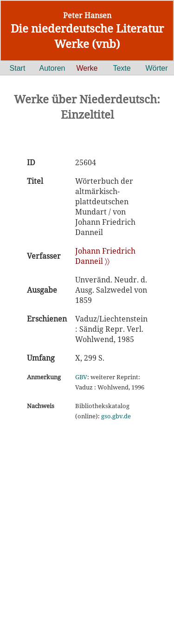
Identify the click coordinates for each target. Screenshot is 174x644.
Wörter (157, 68)
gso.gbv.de (116, 416)
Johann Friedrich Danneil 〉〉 (105, 256)
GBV (81, 377)
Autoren (52, 68)
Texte (122, 68)
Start (18, 68)
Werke (87, 68)
